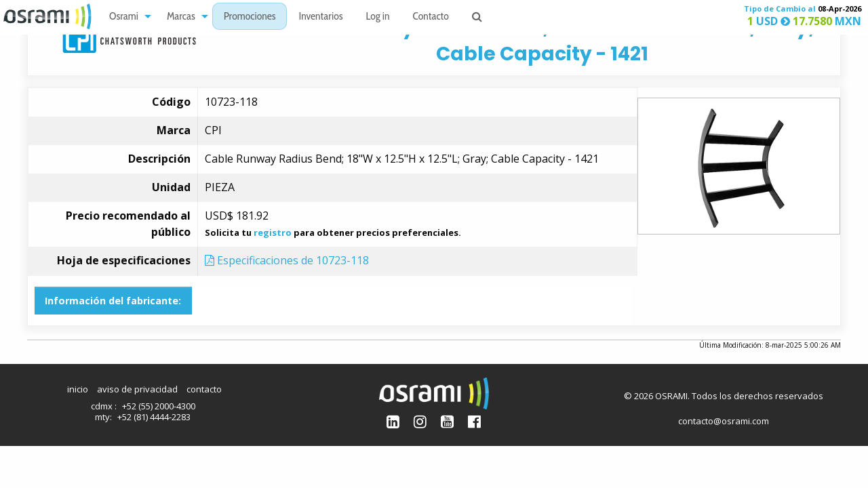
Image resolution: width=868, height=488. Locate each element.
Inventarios (320, 17)
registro (273, 232)
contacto (204, 389)
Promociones (250, 17)
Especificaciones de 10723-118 (287, 260)
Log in (378, 17)
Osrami (124, 17)
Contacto (431, 17)
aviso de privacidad (137, 389)
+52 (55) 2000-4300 (159, 406)
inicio (78, 389)
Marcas (181, 17)
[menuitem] (126, 17)
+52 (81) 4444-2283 (154, 417)
